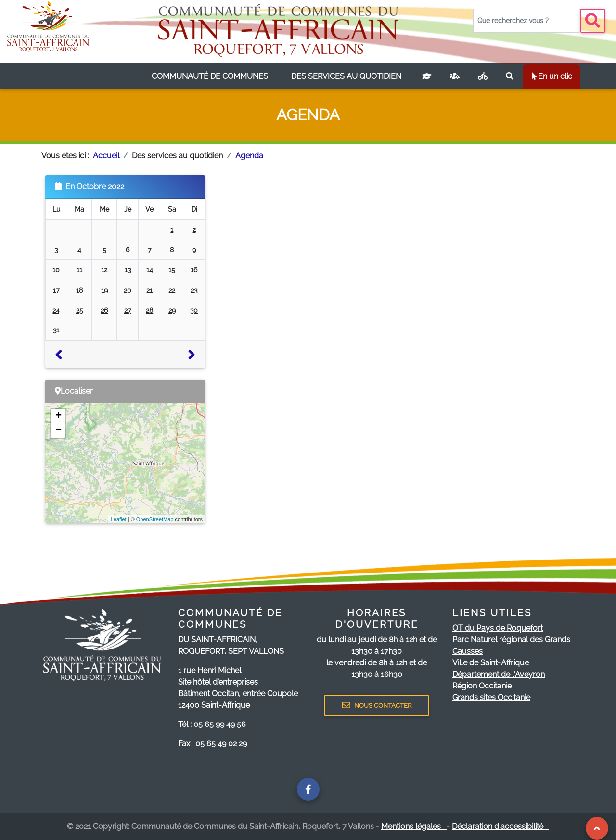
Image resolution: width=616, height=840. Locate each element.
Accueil (106, 156)
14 (150, 270)
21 (149, 290)
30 (194, 310)
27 (128, 310)
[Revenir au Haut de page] (597, 828)
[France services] (455, 76)
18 (79, 290)
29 (172, 310)
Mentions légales (414, 826)
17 (56, 290)
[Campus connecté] (427, 76)
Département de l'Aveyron (499, 674)
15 (172, 270)
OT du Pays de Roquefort (498, 628)
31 (56, 330)
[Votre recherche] (527, 21)
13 (128, 270)
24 (56, 310)
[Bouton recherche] (593, 21)
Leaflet (119, 519)
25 (80, 310)
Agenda (249, 156)
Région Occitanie (482, 686)
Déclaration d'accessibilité (500, 826)
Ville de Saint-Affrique (491, 663)
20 (128, 290)
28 (149, 310)
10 (56, 270)
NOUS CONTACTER (377, 706)
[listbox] (210, 76)
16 (194, 270)
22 (172, 290)
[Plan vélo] (483, 76)
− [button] (58, 431)
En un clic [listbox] (551, 76)
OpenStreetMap (155, 519)
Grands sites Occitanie (491, 697)
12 (104, 270)
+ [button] (58, 416)
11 (79, 270)
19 (104, 290)
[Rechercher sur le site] (510, 76)
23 (194, 290)
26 (104, 310)
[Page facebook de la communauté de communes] (308, 789)
